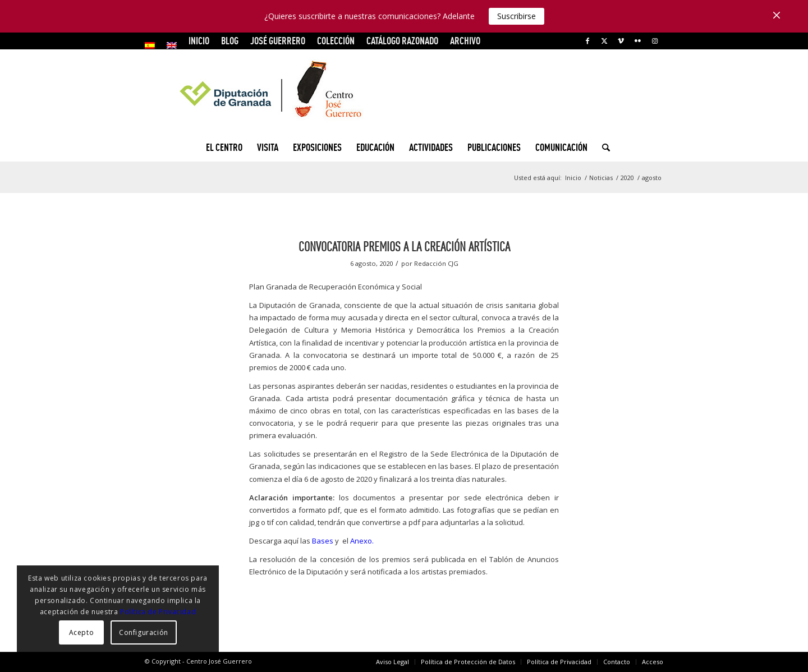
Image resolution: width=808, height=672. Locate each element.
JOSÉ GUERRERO (278, 41)
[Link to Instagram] (655, 41)
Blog (230, 41)
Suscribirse (517, 16)
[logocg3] (404, 91)
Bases (323, 541)
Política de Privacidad (158, 612)
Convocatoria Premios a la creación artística (404, 247)
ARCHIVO (465, 41)
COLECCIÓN (336, 41)
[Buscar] (602, 148)
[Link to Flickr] (638, 41)
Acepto (82, 632)
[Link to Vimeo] (621, 41)
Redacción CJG (436, 263)
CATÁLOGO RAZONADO (402, 41)
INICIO (199, 41)
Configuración (144, 632)
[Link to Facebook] (587, 41)
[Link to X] (604, 41)
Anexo (361, 541)
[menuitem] (153, 45)
